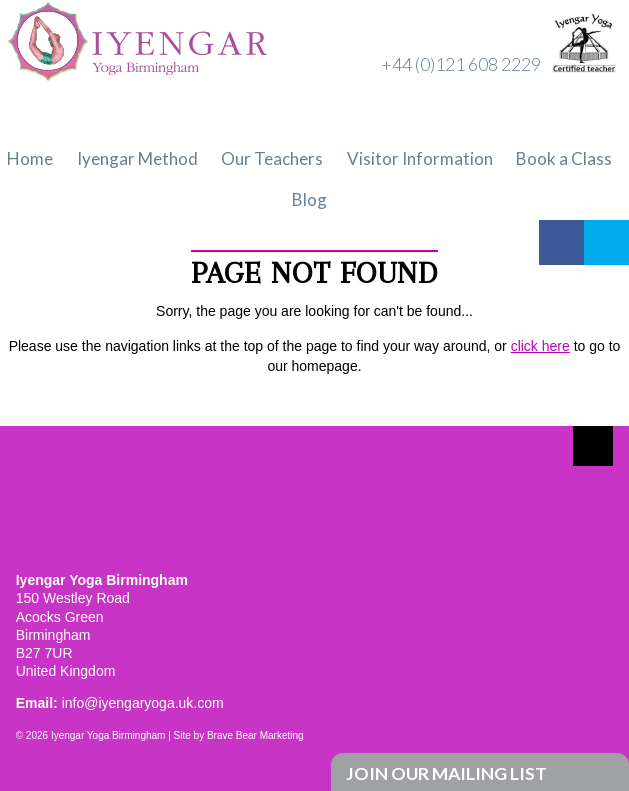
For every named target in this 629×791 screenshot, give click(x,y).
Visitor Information (420, 158)
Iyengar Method (137, 158)
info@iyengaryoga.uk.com (143, 703)
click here (540, 346)
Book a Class (564, 158)
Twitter (606, 242)
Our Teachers (272, 158)
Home (30, 158)
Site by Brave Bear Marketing (239, 735)
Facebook (561, 242)
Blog (309, 199)
